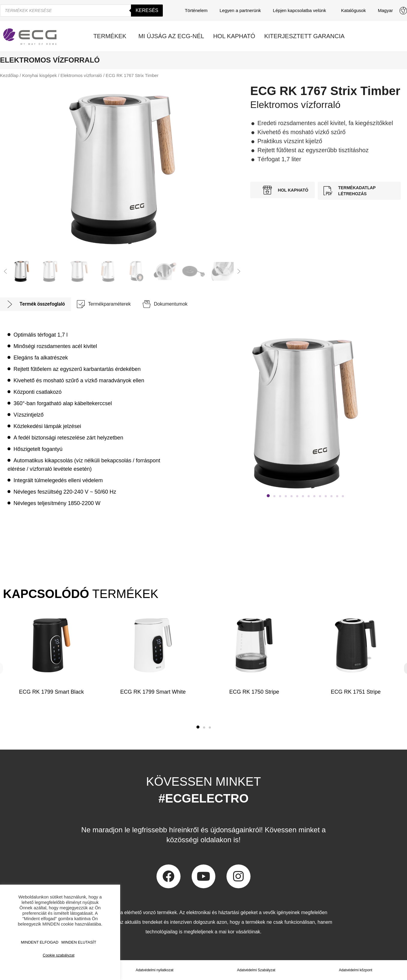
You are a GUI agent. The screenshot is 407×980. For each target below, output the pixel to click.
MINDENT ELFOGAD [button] (40, 942)
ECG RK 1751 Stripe (356, 692)
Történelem (196, 10)
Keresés (147, 10)
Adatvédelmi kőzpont (355, 970)
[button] (5, 271)
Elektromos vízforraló (81, 76)
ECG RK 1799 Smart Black (51, 692)
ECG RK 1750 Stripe (254, 692)
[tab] (35, 304)
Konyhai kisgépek (39, 76)
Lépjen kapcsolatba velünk (301, 11)
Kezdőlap (9, 76)
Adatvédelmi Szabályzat (256, 970)
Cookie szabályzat (59, 955)
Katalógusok (353, 10)
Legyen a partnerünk (240, 10)
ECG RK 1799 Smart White (153, 692)
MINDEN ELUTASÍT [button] (79, 942)
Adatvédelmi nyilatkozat (154, 970)
